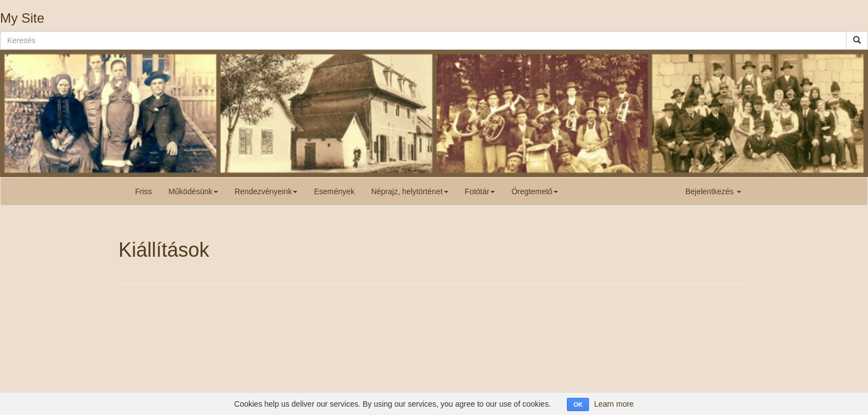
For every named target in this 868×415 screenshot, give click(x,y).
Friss (143, 191)
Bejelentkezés (713, 191)
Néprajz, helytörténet (409, 191)
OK (578, 404)
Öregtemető (535, 191)
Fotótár (480, 191)
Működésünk (193, 191)
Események (334, 191)
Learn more (614, 404)
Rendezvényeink (266, 191)
